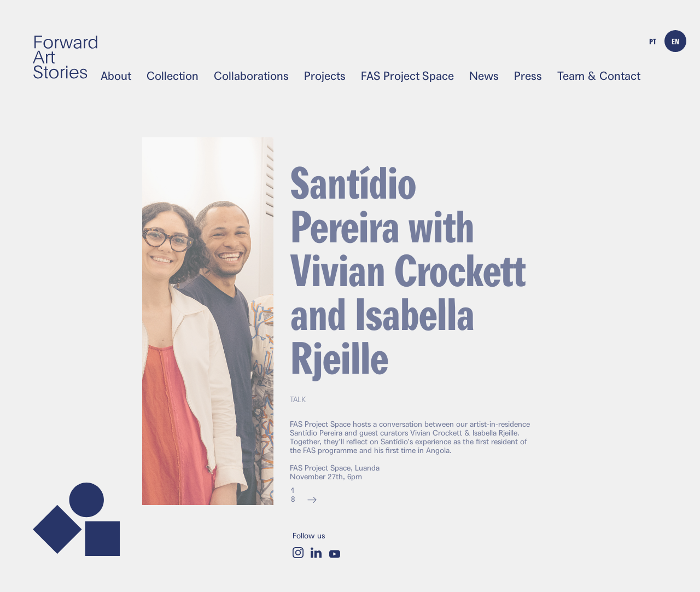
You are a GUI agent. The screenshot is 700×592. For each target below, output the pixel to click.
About (116, 76)
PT (653, 41)
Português (464, 87)
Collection (173, 76)
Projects (325, 76)
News (484, 76)
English (528, 87)
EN (675, 41)
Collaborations (251, 76)
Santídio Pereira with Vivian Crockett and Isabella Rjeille (407, 276)
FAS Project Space (407, 76)
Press (528, 76)
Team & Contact (599, 76)
